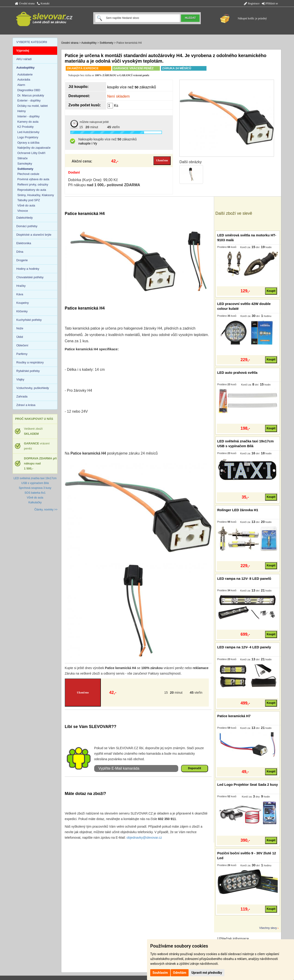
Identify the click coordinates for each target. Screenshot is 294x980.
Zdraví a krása (26, 405)
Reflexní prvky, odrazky (33, 184)
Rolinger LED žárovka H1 (238, 510)
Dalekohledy (25, 218)
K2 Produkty (26, 127)
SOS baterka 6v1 (35, 493)
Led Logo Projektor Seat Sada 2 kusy (248, 784)
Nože (20, 328)
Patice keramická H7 (234, 716)
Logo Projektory (28, 137)
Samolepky (25, 164)
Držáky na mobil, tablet (33, 106)
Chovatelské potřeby (30, 277)
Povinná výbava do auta (33, 179)
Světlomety (106, 43)
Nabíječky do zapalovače (34, 148)
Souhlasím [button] (160, 973)
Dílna (20, 252)
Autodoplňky (89, 43)
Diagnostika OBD (29, 90)
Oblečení (22, 345)
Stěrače (23, 158)
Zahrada (22, 396)
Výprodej (23, 51)
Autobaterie (25, 74)
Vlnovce (23, 211)
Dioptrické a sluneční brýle (34, 235)
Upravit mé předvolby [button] (207, 973)
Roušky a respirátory (30, 362)
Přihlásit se (270, 3)
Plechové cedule (28, 174)
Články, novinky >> (46, 510)
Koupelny (23, 303)
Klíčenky (22, 311)
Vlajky (20, 379)
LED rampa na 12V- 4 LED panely (244, 647)
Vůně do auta (26, 205)
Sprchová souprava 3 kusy (35, 488)
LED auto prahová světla (237, 373)
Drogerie (22, 260)
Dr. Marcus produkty (31, 95)
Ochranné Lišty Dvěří (31, 153)
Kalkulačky (35, 502)
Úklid (20, 337)
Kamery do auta (28, 122)
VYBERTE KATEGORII (32, 42)
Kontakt (43, 3)
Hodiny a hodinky (28, 269)
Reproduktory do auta (32, 190)
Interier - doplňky (29, 116)
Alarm (21, 85)
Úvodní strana (25, 3)
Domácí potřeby (27, 226)
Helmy (22, 111)
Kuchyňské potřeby (29, 320)
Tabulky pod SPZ (29, 200)
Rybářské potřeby (28, 371)
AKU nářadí (24, 59)
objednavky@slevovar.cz (144, 838)
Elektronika (24, 243)
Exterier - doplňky (29, 100)
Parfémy (22, 354)
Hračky (21, 286)
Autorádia (24, 80)
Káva (20, 294)
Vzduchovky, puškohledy (33, 388)
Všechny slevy (268, 928)
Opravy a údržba (28, 143)
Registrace (252, 3)
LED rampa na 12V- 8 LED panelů (244, 578)
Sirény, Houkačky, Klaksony (36, 195)
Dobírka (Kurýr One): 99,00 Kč (93, 180)
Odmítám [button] (180, 973)
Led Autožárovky (28, 132)
